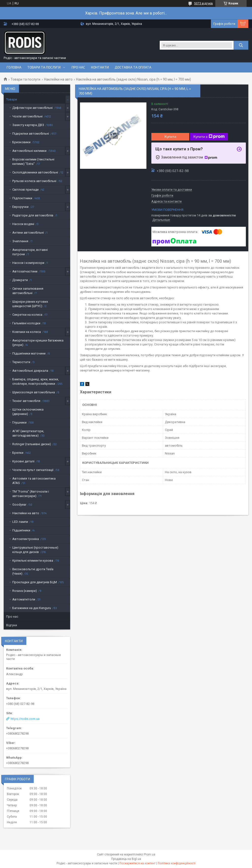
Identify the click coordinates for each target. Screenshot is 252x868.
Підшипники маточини (29, 353)
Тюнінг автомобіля (26, 401)
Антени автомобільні (28, 233)
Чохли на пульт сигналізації (33, 470)
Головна (14, 67)
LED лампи (20, 522)
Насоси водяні (23, 224)
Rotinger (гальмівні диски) (32, 444)
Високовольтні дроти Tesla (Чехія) (33, 571)
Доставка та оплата (133, 67)
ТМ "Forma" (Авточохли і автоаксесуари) (31, 494)
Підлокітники (22, 198)
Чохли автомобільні (27, 116)
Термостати (21, 362)
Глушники (19, 422)
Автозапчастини (25, 271)
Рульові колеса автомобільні (34, 181)
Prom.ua (150, 854)
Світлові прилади (25, 190)
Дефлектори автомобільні (32, 108)
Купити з (209, 137)
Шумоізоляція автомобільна (34, 392)
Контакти (100, 67)
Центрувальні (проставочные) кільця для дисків (35, 550)
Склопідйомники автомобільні (35, 172)
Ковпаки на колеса (27, 332)
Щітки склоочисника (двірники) (28, 412)
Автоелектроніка (26, 539)
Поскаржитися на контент (137, 863)
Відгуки (12, 625)
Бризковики (21, 142)
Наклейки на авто (58, 79)
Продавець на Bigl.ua (126, 859)
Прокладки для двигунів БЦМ (35, 582)
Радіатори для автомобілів (33, 215)
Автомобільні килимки (29, 151)
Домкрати (20, 280)
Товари (12, 99)
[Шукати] (241, 45)
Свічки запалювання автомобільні (28, 291)
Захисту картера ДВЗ (28, 125)
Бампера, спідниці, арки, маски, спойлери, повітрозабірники (36, 381)
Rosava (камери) (25, 591)
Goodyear (19, 505)
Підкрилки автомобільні (31, 134)
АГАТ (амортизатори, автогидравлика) (28, 433)
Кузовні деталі (23, 461)
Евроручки (20, 207)
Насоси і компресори (28, 263)
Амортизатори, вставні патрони (30, 252)
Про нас (78, 67)
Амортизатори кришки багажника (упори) (38, 343)
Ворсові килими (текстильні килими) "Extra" (33, 162)
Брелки (18, 453)
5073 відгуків (204, 3)
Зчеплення (20, 241)
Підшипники (21, 530)
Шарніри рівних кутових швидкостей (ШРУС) (30, 304)
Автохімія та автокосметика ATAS (34, 481)
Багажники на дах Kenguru (32, 608)
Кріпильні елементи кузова (33, 561)
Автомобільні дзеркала (30, 371)
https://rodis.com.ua (25, 719)
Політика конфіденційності (177, 863)
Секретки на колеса (27, 315)
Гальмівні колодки (26, 323)
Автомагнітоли (24, 599)
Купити (170, 136)
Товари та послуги (44, 67)
